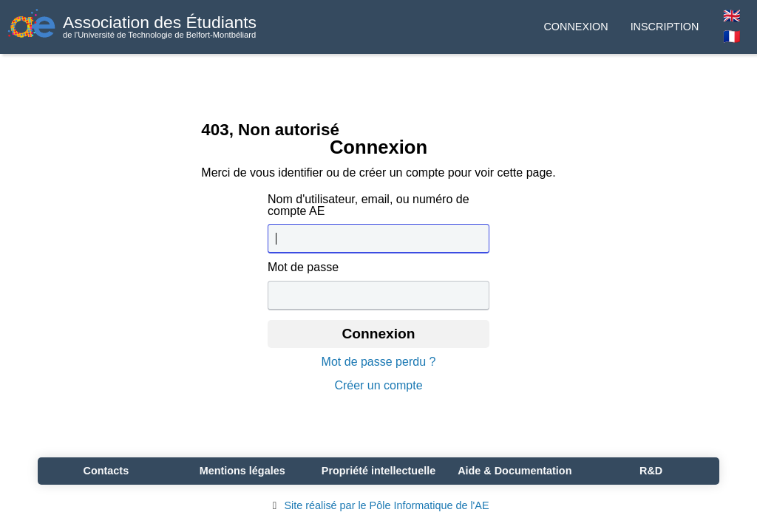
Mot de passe (303, 267)
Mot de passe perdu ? (379, 362)
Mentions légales (242, 471)
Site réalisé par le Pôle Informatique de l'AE (378, 505)
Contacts (106, 471)
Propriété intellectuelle (378, 471)
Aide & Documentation (515, 471)
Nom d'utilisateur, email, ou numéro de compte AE (369, 205)
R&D (651, 471)
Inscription (665, 27)
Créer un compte (378, 386)
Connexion (576, 27)
